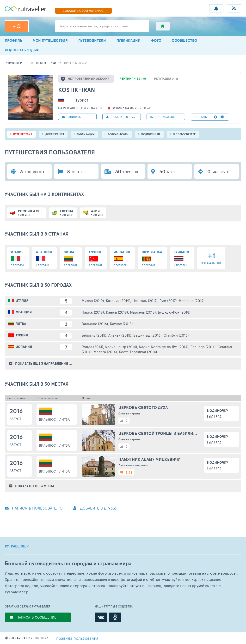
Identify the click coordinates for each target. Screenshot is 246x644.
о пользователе (184, 134)
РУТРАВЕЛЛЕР (17, 546)
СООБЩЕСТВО (184, 40)
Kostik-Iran (77, 90)
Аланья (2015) (120, 335)
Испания (24, 347)
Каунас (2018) (121, 324)
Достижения (55, 134)
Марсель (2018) (143, 312)
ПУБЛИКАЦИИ (129, 40)
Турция (22, 335)
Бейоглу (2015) (94, 335)
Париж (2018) (93, 312)
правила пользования (77, 638)
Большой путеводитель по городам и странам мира (68, 563)
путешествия (23, 134)
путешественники (43, 63)
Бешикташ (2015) (147, 335)
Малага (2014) (105, 352)
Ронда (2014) (92, 347)
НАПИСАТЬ (71, 117)
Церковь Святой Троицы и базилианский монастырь (159, 433)
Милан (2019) (93, 301)
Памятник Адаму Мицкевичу (149, 459)
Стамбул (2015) (176, 335)
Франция (24, 312)
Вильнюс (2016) (95, 324)
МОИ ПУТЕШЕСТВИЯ (50, 40)
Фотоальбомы (118, 134)
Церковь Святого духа (143, 407)
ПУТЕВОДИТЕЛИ (92, 40)
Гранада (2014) (203, 347)
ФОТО (156, 40)
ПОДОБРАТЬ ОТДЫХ (22, 50)
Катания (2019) (118, 301)
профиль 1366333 (76, 63)
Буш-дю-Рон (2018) (174, 312)
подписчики (151, 134)
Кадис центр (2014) (121, 347)
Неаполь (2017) (145, 301)
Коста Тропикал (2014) (138, 352)
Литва (21, 324)
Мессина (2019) (192, 301)
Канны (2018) (117, 312)
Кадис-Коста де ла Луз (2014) (164, 347)
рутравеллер (13, 63)
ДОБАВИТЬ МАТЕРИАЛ (83, 11)
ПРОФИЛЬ (13, 40)
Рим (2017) (168, 301)
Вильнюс (47, 419)
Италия (22, 301)
